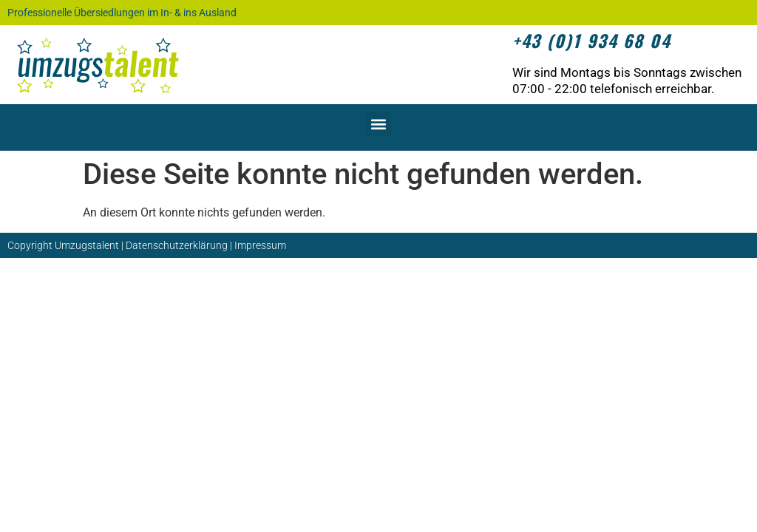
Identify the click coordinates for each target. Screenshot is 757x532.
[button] (379, 124)
